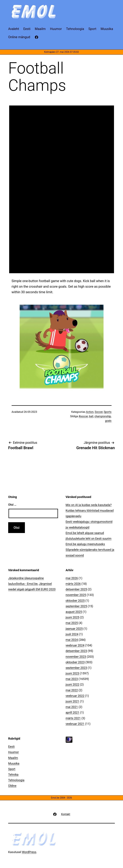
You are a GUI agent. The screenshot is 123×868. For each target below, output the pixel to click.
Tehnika (13, 775)
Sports (108, 412)
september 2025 (76, 606)
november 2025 (76, 595)
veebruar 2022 (75, 696)
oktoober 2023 (75, 662)
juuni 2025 (72, 617)
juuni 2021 (72, 701)
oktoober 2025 (75, 601)
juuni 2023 (72, 673)
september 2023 (76, 668)
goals (108, 421)
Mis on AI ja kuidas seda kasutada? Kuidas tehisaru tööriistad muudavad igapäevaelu (90, 510)
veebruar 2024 (75, 645)
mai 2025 (72, 623)
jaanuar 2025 (74, 629)
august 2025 (74, 612)
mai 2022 (72, 690)
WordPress (29, 852)
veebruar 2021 (75, 724)
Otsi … (12, 505)
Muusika (14, 763)
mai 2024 (72, 640)
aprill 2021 (73, 712)
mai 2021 (72, 707)
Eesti (11, 747)
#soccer (83, 416)
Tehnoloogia (16, 780)
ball (91, 416)
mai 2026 (72, 578)
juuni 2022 (72, 684)
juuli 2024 (72, 634)
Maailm (13, 758)
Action (90, 412)
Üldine (12, 786)
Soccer (99, 412)
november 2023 (76, 657)
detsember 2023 (76, 651)
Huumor (14, 752)
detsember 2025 (76, 589)
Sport (12, 769)
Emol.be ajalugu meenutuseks (85, 544)
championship (103, 416)
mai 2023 (72, 679)
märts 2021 (73, 718)
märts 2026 (73, 584)
